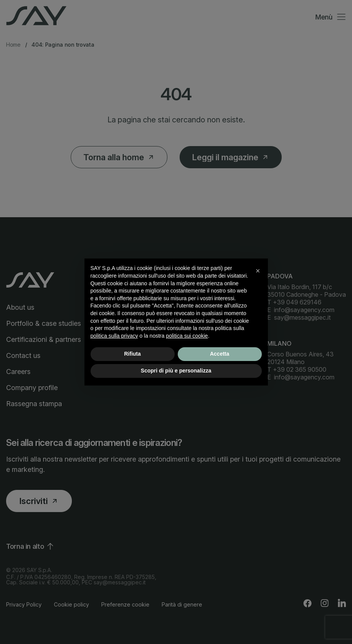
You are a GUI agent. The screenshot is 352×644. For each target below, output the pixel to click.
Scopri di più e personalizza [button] (176, 371)
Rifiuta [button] (133, 354)
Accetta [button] (220, 354)
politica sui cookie (187, 336)
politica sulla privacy (114, 336)
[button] (258, 271)
